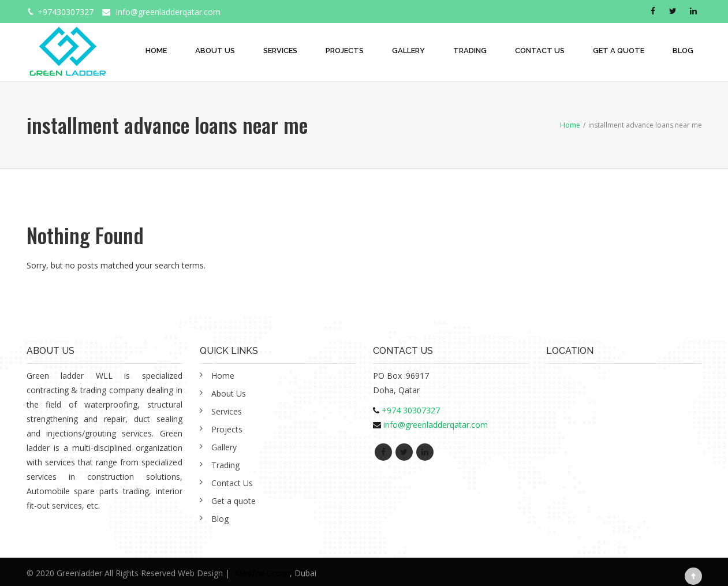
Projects (345, 51)
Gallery (408, 51)
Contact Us (540, 51)
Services (280, 51)
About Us (215, 51)
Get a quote (619, 51)
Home (156, 51)
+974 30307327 (411, 410)
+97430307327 (66, 12)
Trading (470, 51)
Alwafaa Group (262, 573)
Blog (683, 51)
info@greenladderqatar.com (168, 12)
